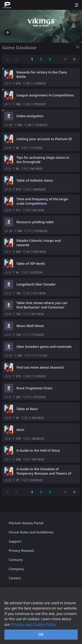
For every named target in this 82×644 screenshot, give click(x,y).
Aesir (20, 430)
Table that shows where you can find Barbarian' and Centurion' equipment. (42, 305)
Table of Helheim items (35, 181)
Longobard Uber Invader (36, 284)
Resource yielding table (35, 222)
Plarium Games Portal (26, 523)
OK (41, 634)
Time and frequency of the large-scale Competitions (42, 201)
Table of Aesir (27, 409)
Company (16, 569)
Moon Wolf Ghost (30, 326)
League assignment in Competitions (45, 95)
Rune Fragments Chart (34, 388)
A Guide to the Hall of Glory (38, 451)
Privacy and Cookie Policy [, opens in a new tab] (34, 624)
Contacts (16, 560)
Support (15, 541)
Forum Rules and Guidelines (31, 532)
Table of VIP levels (31, 264)
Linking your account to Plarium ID (44, 139)
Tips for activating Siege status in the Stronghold (43, 160)
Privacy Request (21, 551)
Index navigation (30, 116)
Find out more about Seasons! (40, 367)
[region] (41, 616)
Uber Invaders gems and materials (44, 347)
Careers (15, 578)
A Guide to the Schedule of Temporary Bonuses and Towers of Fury (44, 471)
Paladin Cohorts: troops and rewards (39, 243)
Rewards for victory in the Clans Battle (42, 75)
